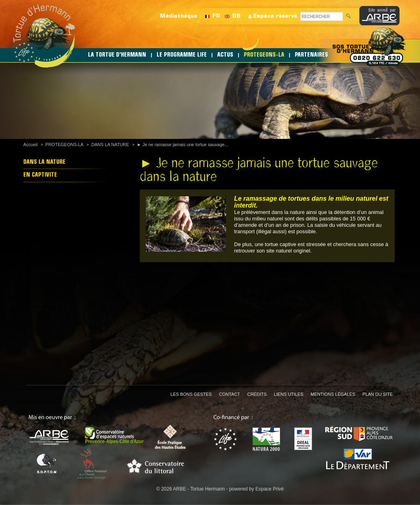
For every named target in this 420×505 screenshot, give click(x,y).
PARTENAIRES (311, 55)
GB (236, 16)
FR (216, 16)
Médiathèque (178, 16)
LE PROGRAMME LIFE (182, 55)
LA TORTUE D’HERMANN (117, 55)
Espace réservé (275, 16)
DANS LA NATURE (110, 145)
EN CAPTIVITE (40, 175)
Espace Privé (270, 489)
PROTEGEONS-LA (264, 55)
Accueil (30, 145)
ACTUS (225, 55)
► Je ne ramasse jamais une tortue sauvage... (182, 145)
